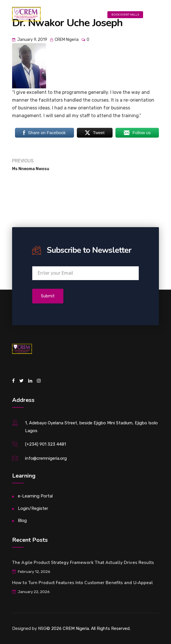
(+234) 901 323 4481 (45, 444)
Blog (22, 520)
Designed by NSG (29, 628)
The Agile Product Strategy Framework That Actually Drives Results (83, 563)
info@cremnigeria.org (46, 458)
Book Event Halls (125, 15)
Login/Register (33, 508)
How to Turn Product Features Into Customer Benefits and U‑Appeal (82, 583)
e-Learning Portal (35, 496)
